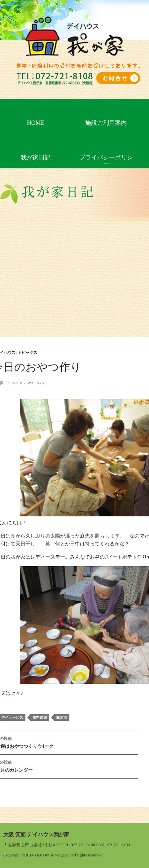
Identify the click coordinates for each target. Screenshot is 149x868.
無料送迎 (40, 717)
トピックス (27, 353)
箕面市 (62, 717)
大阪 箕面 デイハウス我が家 (36, 834)
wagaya (36, 383)
